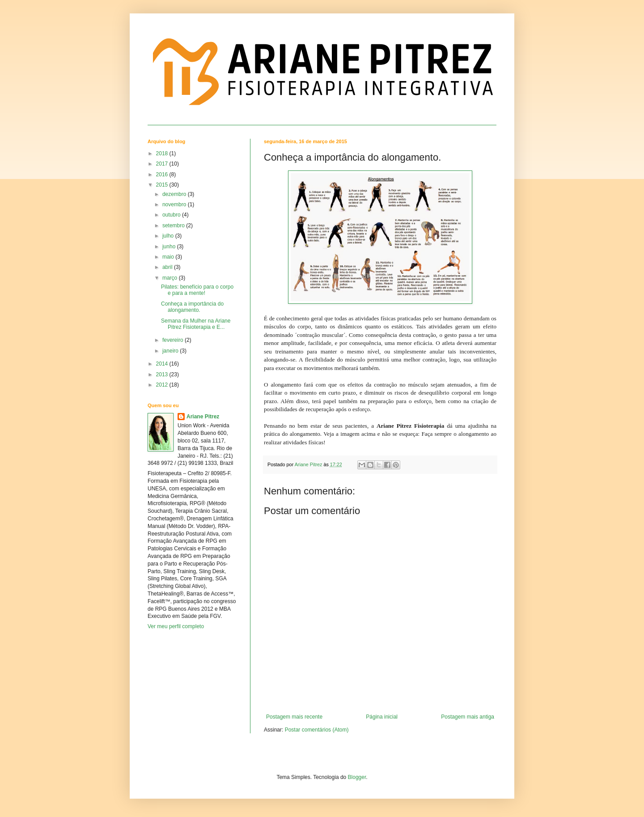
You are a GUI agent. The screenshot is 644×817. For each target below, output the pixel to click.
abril (168, 267)
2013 (163, 374)
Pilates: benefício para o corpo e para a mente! (197, 290)
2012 (163, 385)
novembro (175, 204)
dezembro (175, 194)
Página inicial (382, 717)
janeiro (171, 351)
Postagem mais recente (294, 717)
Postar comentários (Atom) (317, 730)
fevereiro (174, 340)
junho (170, 247)
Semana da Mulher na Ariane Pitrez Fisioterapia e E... (196, 324)
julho (169, 236)
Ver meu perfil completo (176, 626)
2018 (163, 153)
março (171, 278)
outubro (172, 215)
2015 (163, 185)
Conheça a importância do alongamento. (192, 307)
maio (169, 257)
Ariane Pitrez (203, 417)
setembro (174, 226)
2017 (163, 164)
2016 (163, 174)
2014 (163, 364)
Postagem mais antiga (468, 717)
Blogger (357, 777)
